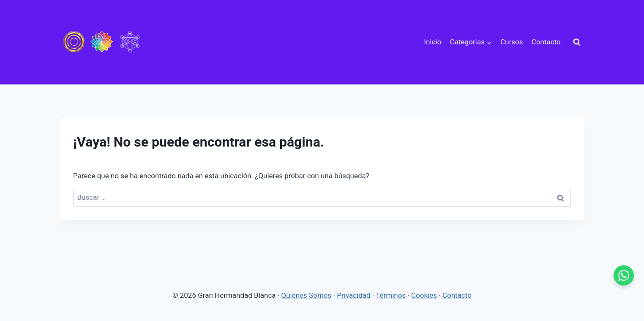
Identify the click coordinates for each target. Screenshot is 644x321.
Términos (391, 295)
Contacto (546, 42)
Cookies (424, 295)
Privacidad (353, 295)
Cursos (512, 42)
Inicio (433, 42)
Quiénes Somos (307, 295)
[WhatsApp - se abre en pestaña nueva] (624, 275)
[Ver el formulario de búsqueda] (577, 42)
